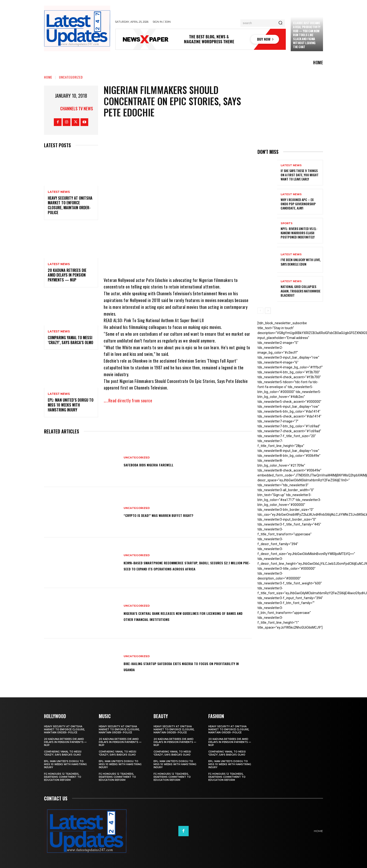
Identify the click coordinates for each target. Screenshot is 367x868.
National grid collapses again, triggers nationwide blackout (301, 291)
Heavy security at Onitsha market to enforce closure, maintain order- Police (70, 205)
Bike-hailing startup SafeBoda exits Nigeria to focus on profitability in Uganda (182, 666)
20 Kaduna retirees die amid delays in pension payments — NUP (67, 275)
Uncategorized (71, 77)
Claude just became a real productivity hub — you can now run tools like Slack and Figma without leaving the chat (307, 35)
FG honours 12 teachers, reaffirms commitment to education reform (63, 777)
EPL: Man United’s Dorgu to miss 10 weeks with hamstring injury (71, 405)
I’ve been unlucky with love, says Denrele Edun (301, 262)
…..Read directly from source (128, 400)
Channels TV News (77, 108)
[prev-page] (260, 311)
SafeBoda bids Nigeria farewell (156, 465)
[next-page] (268, 311)
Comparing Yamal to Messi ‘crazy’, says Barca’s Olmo (70, 340)
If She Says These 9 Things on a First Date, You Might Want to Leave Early (300, 175)
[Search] (280, 23)
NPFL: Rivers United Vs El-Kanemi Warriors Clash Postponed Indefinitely (299, 233)
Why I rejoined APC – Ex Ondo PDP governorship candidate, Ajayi (298, 204)
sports (287, 223)
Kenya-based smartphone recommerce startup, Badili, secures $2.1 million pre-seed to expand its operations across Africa (181, 565)
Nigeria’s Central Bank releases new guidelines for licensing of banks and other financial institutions (178, 616)
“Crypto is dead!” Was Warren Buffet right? (169, 515)
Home (48, 77)
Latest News (59, 192)
